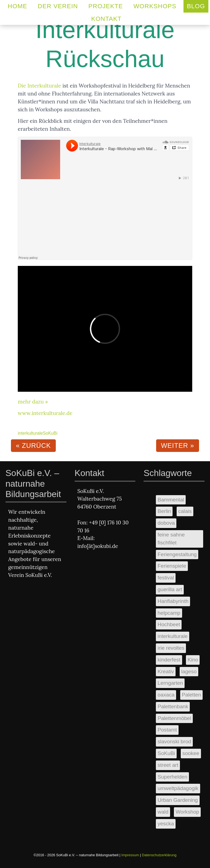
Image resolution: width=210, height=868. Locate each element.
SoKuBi (50, 433)
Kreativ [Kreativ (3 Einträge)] (166, 671)
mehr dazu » (33, 402)
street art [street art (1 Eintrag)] (168, 765)
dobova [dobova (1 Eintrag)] (166, 523)
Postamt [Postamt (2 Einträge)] (167, 730)
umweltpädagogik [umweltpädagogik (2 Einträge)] (178, 788)
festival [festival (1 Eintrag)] (166, 578)
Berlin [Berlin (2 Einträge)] (164, 511)
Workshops (155, 6)
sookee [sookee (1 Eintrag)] (191, 753)
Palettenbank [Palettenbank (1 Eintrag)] (173, 706)
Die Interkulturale (40, 86)
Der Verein (58, 6)
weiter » (178, 445)
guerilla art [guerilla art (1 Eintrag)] (170, 589)
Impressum (130, 855)
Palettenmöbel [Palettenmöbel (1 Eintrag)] (174, 718)
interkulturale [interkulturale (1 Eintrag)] (173, 636)
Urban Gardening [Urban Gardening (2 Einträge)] (178, 800)
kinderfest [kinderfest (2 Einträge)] (169, 660)
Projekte (106, 6)
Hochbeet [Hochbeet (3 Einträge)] (169, 624)
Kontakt (106, 19)
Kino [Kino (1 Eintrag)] (193, 660)
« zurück (33, 445)
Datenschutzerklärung (159, 855)
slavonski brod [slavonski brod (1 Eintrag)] (174, 741)
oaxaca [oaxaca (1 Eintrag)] (166, 695)
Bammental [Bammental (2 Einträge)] (171, 500)
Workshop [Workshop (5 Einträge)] (187, 812)
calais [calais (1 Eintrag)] (185, 511)
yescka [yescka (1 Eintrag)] (166, 824)
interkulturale (30, 433)
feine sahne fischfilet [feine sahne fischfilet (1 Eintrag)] (171, 539)
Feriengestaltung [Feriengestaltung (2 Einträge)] (177, 554)
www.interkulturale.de (45, 413)
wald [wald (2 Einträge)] (163, 812)
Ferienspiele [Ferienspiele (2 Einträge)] (172, 566)
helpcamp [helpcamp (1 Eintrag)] (169, 613)
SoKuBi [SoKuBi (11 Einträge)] (166, 753)
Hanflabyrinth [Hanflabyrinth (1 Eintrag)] (173, 601)
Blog (196, 6)
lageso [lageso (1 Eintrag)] (189, 671)
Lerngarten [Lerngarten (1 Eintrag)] (170, 683)
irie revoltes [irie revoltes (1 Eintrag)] (171, 648)
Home (17, 6)
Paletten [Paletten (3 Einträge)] (191, 695)
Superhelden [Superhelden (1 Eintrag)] (172, 777)
